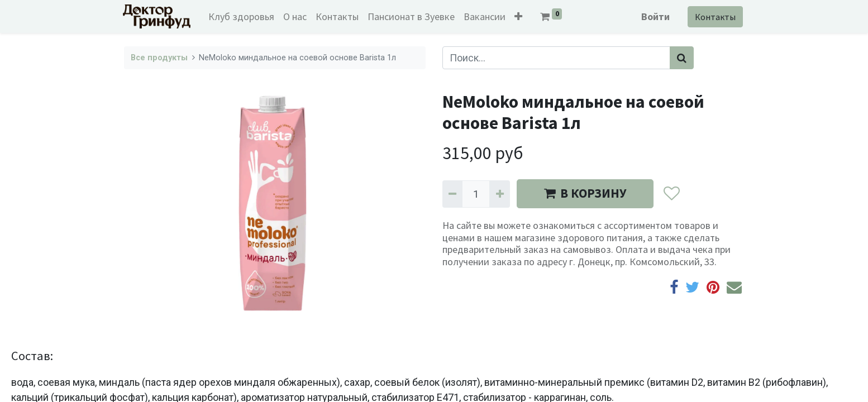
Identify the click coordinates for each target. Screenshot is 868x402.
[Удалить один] (452, 194)
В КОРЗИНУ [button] (585, 193)
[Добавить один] (499, 194)
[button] (520, 16)
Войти (654, 16)
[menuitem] (243, 16)
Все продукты (159, 58)
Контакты (714, 17)
